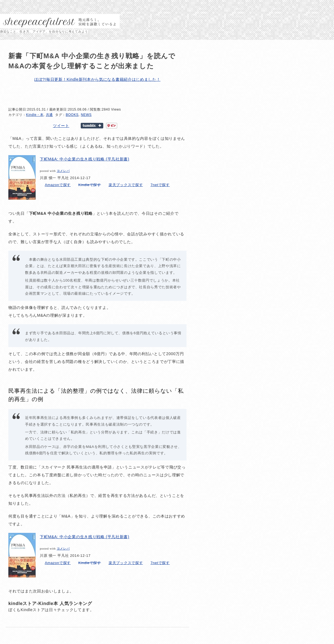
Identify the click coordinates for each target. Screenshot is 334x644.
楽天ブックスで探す (126, 185)
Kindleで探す (89, 185)
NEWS (86, 115)
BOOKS (72, 115)
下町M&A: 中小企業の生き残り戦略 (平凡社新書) (85, 159)
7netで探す (160, 185)
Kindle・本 (35, 115)
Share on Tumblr (92, 126)
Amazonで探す (58, 185)
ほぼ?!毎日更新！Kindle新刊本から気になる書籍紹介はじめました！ (97, 79)
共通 (49, 115)
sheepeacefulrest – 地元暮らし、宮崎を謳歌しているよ (60, 21)
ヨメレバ (63, 171)
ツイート (61, 126)
